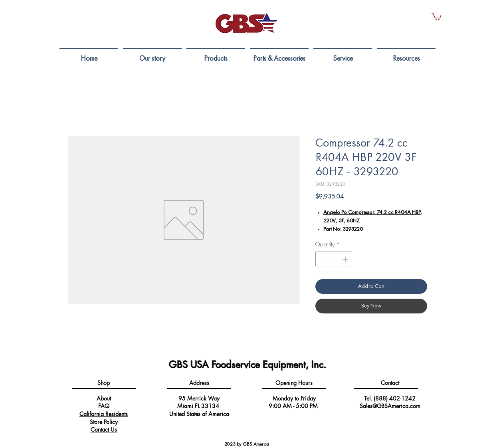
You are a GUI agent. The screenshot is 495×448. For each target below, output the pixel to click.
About (104, 398)
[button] (437, 16)
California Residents (104, 414)
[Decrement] (322, 259)
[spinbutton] (334, 259)
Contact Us (104, 429)
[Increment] (346, 259)
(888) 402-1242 (395, 398)
